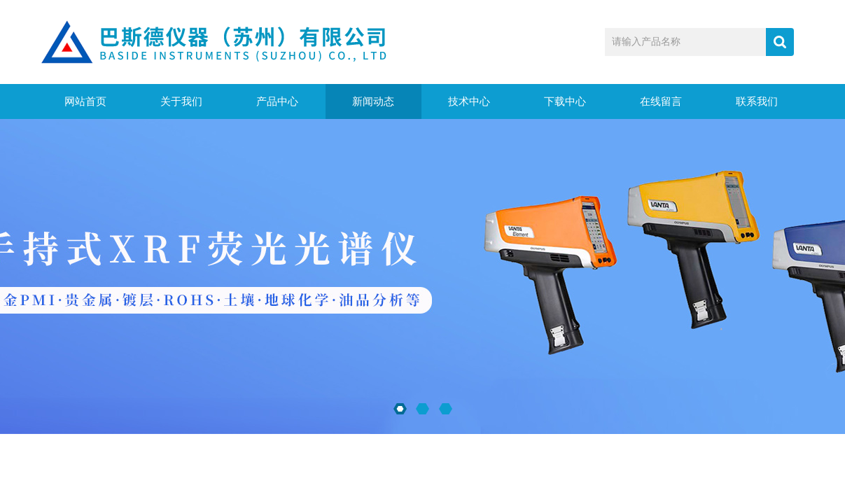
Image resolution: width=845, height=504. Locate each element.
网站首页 (85, 101)
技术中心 (469, 101)
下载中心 (565, 101)
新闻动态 (373, 101)
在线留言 (661, 101)
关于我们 (181, 101)
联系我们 (757, 101)
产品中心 (277, 101)
